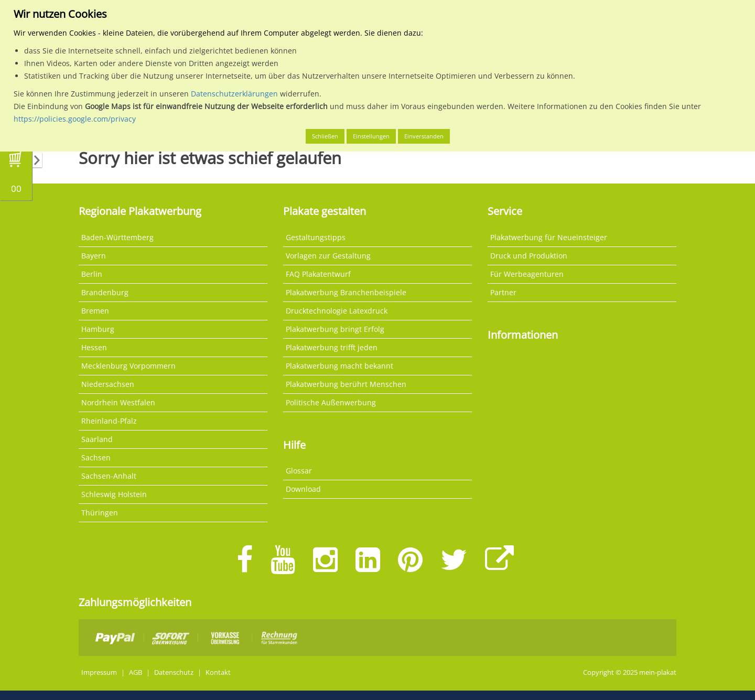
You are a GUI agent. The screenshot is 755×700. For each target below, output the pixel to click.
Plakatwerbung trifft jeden (332, 347)
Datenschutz (174, 672)
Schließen (325, 136)
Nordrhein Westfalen (118, 402)
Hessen (94, 347)
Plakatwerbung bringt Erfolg (335, 329)
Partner (503, 292)
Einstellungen (371, 136)
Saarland (97, 439)
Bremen (95, 311)
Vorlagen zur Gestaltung (328, 256)
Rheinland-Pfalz (109, 421)
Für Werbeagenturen (527, 274)
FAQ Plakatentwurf (318, 274)
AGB (136, 672)
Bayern (94, 256)
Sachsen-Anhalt (109, 476)
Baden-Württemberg (117, 237)
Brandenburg (105, 292)
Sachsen (96, 457)
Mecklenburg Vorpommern (128, 366)
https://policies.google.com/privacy (75, 119)
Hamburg (98, 329)
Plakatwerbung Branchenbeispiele (346, 292)
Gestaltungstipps (316, 237)
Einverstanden (424, 136)
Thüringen (100, 513)
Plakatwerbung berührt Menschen (346, 384)
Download (303, 489)
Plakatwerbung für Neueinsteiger (549, 237)
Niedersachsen (108, 384)
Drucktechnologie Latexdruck (337, 311)
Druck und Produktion (529, 256)
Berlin (92, 274)
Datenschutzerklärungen (234, 94)
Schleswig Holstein (114, 494)
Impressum (99, 672)
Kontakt (218, 672)
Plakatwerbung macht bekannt (339, 366)
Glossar (299, 471)
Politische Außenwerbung (331, 402)
